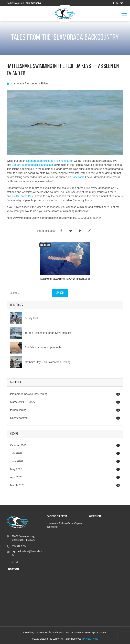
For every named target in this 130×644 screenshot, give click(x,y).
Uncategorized (65, 418)
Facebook (78, 177)
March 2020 (17, 485)
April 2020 (16, 477)
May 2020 (16, 469)
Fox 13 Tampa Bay (21, 196)
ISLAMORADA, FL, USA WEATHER (106, 534)
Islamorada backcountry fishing (30, 83)
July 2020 (16, 453)
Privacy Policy (91, 639)
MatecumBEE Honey (65, 402)
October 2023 (18, 445)
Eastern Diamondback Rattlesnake (33, 165)
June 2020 (17, 461)
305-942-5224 (33, 3)
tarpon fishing (65, 410)
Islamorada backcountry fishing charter (49, 161)
